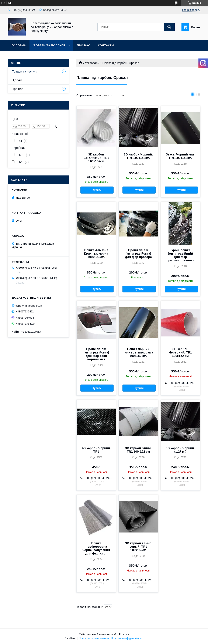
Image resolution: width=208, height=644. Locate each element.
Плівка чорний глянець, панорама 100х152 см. (138, 352)
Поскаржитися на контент (94, 638)
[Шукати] (169, 27)
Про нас (84, 45)
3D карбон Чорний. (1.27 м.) (180, 450)
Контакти (106, 45)
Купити (97, 190)
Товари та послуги (49, 45)
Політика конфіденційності (127, 638)
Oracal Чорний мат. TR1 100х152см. (180, 156)
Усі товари (92, 63)
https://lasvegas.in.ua (29, 306)
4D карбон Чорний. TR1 (96, 450)
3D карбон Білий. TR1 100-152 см (138, 450)
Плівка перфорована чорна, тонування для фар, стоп (96, 548)
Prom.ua (124, 634)
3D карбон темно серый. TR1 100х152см (138, 547)
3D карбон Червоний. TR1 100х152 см (180, 352)
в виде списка (198, 95)
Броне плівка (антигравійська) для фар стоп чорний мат (96, 354)
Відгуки (17, 80)
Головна (19, 45)
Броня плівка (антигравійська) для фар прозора (138, 254)
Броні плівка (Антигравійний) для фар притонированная (180, 255)
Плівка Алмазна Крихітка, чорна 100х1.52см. (96, 254)
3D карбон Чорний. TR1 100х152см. (138, 156)
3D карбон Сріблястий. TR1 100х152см (96, 158)
